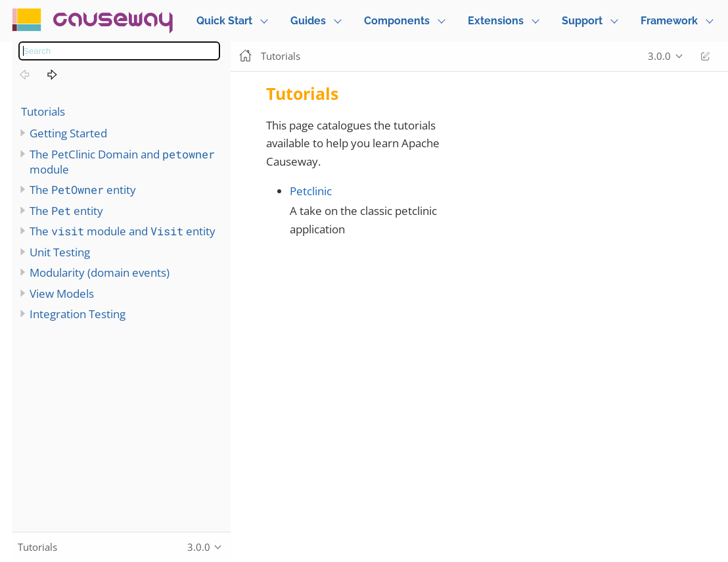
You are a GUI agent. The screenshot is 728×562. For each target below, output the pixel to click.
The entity (83, 190)
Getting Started (68, 133)
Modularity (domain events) (100, 272)
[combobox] (119, 51)
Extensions (496, 21)
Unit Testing (60, 252)
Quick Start (224, 21)
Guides (308, 21)
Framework (669, 21)
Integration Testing (78, 314)
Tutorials (43, 111)
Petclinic (311, 191)
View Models (62, 293)
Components (397, 21)
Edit (705, 56)
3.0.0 (659, 56)
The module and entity (123, 231)
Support (582, 21)
